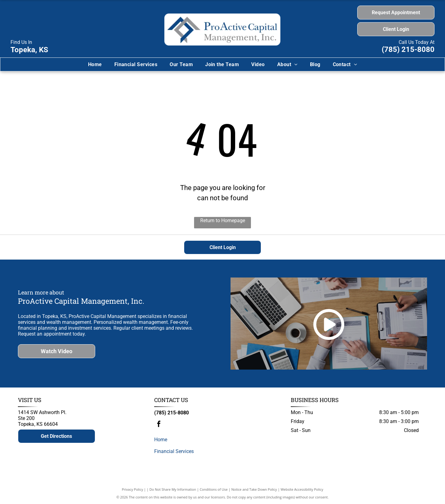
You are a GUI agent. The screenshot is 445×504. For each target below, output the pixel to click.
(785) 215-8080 (408, 49)
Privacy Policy (132, 489)
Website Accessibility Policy (302, 489)
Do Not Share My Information (173, 489)
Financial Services (174, 451)
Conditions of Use (214, 489)
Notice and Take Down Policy (254, 489)
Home (161, 440)
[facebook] (159, 425)
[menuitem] (95, 64)
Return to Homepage (223, 220)
